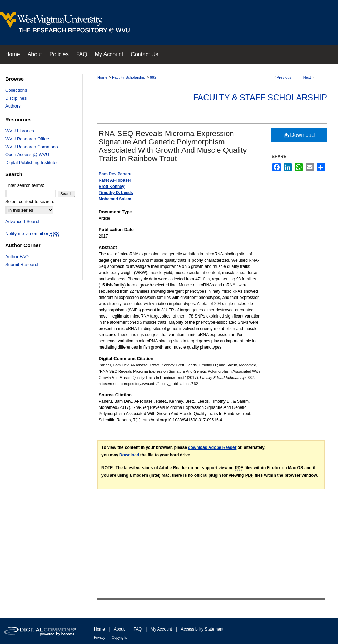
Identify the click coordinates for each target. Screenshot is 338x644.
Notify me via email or (32, 234)
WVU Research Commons (31, 147)
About (119, 629)
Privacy (100, 638)
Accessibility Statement (202, 629)
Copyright (119, 638)
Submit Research (22, 265)
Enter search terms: (25, 185)
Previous (284, 77)
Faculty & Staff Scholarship (260, 97)
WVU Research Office (27, 139)
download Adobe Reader (212, 447)
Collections (16, 90)
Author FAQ (17, 257)
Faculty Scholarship (129, 77)
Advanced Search (23, 222)
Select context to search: (30, 202)
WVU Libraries (20, 131)
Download (299, 135)
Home (102, 77)
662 (153, 77)
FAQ (138, 629)
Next (307, 77)
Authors (13, 106)
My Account (161, 629)
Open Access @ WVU (27, 155)
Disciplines (16, 98)
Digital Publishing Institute (31, 163)
